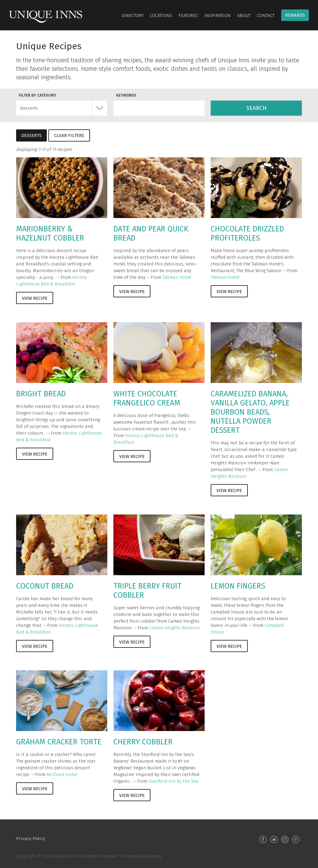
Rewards (295, 15)
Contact (266, 15)
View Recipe (35, 298)
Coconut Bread (45, 586)
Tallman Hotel (177, 277)
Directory (133, 15)
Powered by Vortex (142, 856)
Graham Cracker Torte (59, 742)
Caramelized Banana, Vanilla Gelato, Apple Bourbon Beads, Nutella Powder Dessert (250, 412)
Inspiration (218, 15)
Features (188, 15)
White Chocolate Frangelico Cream (147, 398)
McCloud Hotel (62, 774)
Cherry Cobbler (143, 742)
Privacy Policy (31, 839)
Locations (161, 15)
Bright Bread (41, 394)
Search (256, 108)
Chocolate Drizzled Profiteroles (247, 234)
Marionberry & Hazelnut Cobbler (50, 234)
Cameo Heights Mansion (174, 628)
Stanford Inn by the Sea (174, 781)
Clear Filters (69, 135)
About (244, 15)
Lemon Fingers (238, 586)
